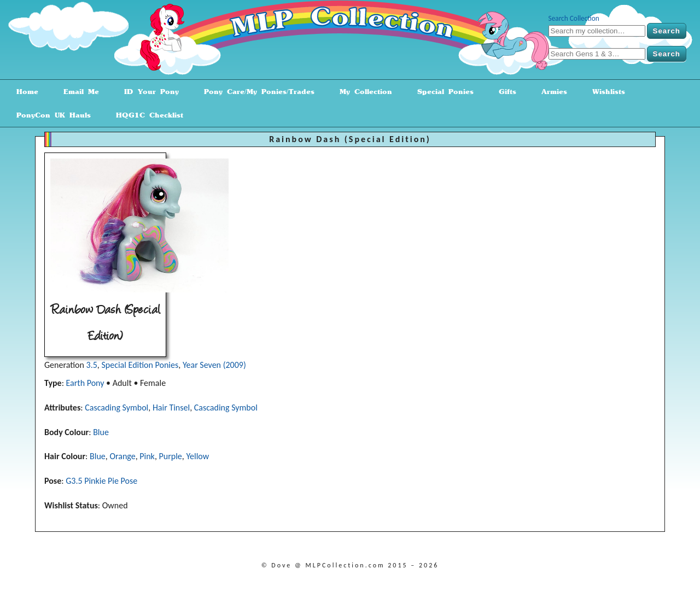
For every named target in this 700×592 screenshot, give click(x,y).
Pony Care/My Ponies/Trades (255, 92)
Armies (550, 92)
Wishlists (605, 92)
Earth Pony (85, 383)
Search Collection (574, 18)
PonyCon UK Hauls (50, 115)
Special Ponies (442, 92)
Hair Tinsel (171, 408)
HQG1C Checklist (146, 115)
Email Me (77, 92)
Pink (147, 456)
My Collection (362, 92)
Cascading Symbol (116, 408)
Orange (122, 456)
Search (667, 31)
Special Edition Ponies (140, 365)
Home (24, 92)
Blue (101, 432)
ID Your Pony (148, 92)
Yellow (197, 456)
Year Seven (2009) (214, 365)
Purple (171, 456)
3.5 (92, 365)
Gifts (504, 92)
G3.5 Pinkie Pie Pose (101, 481)
